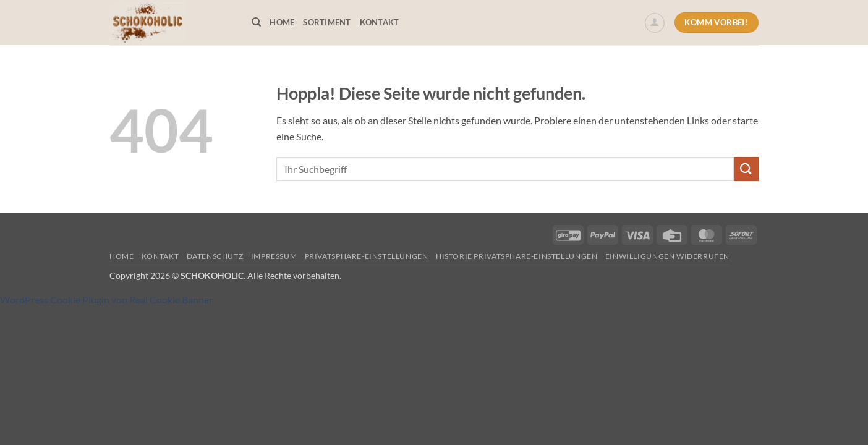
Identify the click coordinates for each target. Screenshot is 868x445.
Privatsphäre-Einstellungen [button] (367, 256)
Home (282, 22)
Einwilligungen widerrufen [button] (667, 256)
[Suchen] (256, 22)
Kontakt (380, 22)
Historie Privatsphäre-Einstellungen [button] (517, 256)
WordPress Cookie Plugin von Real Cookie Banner (106, 299)
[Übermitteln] (746, 169)
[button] (655, 23)
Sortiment (327, 22)
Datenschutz (215, 256)
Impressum (274, 256)
